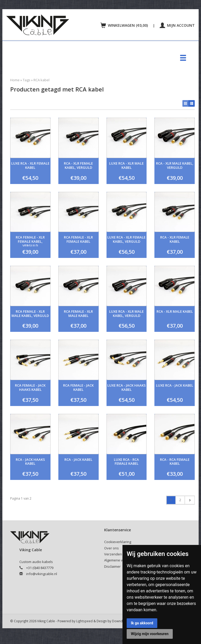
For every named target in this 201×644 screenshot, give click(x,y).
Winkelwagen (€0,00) (125, 25)
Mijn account (177, 25)
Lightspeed (84, 621)
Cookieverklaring (118, 542)
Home (15, 80)
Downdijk (119, 621)
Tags (27, 80)
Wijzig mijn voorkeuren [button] (150, 634)
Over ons (111, 548)
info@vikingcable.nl (42, 574)
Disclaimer (112, 566)
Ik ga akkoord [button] (142, 623)
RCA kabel (41, 80)
